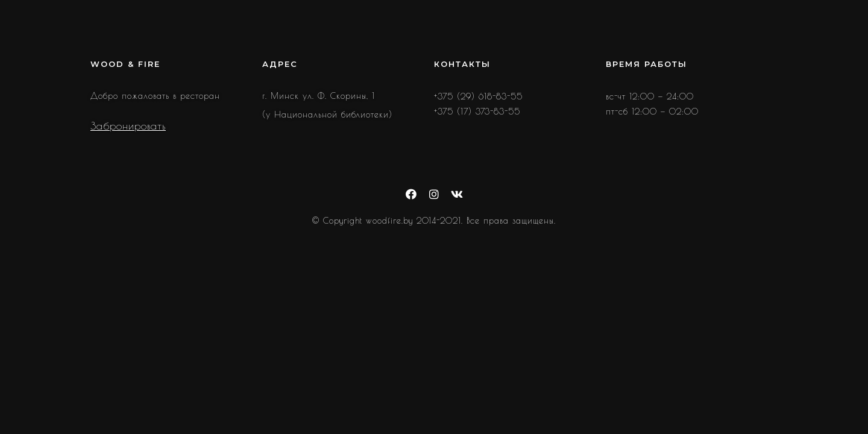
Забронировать (128, 126)
